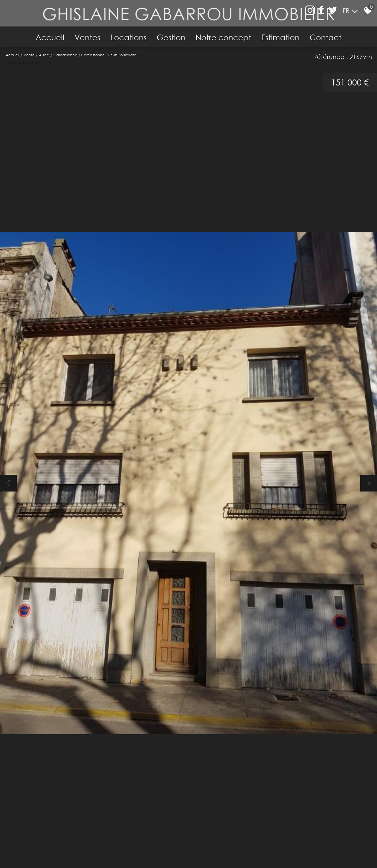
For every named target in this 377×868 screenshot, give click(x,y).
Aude (44, 55)
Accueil (50, 37)
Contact (326, 37)
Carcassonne (65, 55)
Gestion (171, 37)
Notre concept (223, 37)
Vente (29, 55)
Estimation (280, 37)
